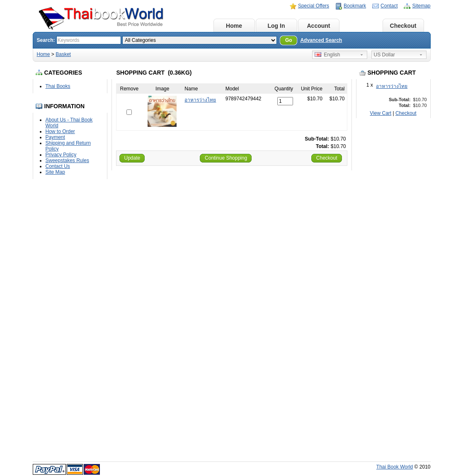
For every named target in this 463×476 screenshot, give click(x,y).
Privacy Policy (61, 155)
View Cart (381, 113)
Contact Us (58, 166)
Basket (361, 26)
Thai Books (58, 86)
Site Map (55, 172)
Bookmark (355, 6)
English (327, 55)
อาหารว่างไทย (392, 86)
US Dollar (384, 55)
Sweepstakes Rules (67, 160)
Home (234, 26)
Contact (389, 6)
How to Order (60, 131)
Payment (55, 137)
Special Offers (314, 6)
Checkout (403, 26)
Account (319, 26)
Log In (276, 26)
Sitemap (421, 6)
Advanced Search (321, 40)
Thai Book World (395, 467)
